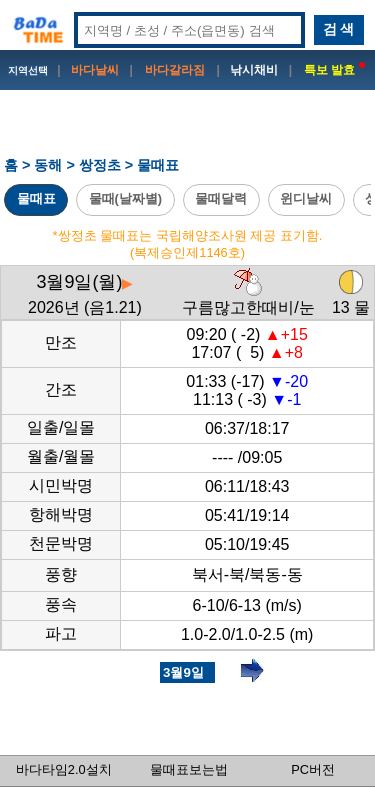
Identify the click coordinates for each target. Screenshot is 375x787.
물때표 (36, 198)
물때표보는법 (189, 769)
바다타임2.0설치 (64, 769)
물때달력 (221, 198)
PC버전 (313, 769)
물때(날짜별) (126, 198)
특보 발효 (334, 70)
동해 (48, 165)
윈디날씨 (306, 198)
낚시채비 (254, 70)
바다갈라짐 (175, 70)
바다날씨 (95, 70)
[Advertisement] (188, 131)
